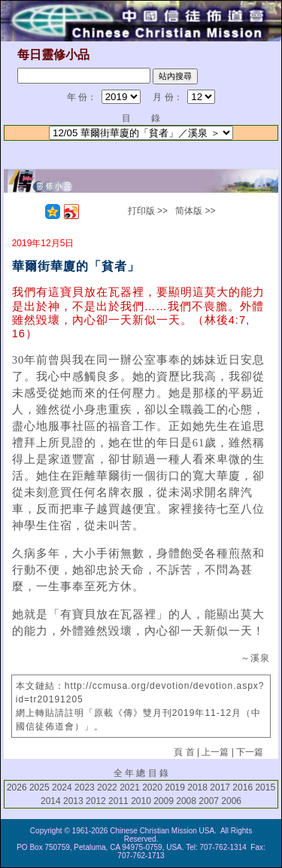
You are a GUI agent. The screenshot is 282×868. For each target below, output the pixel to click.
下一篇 (250, 752)
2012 (96, 801)
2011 (118, 801)
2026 (17, 787)
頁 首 (184, 752)
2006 (231, 801)
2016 (243, 787)
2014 (51, 801)
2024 (62, 787)
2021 (130, 787)
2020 (152, 787)
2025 (39, 787)
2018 (197, 787)
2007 (209, 801)
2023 (85, 787)
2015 (265, 787)
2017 (220, 787)
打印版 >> (148, 211)
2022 (107, 787)
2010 (141, 801)
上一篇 (215, 752)
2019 (175, 787)
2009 (164, 801)
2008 (186, 801)
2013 (73, 801)
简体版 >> (195, 211)
